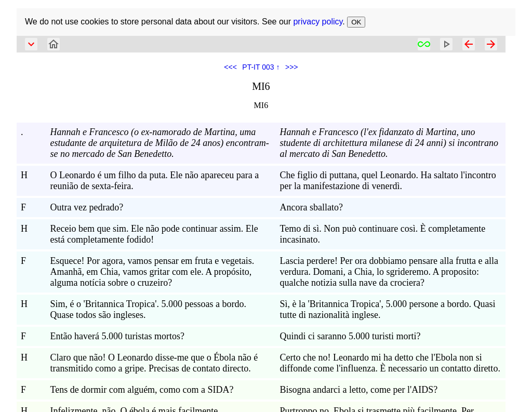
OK (356, 22)
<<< (230, 67)
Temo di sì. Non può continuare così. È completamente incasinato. (383, 234)
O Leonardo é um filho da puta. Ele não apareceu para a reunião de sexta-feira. (154, 181)
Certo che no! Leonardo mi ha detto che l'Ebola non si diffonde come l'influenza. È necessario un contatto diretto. (390, 363)
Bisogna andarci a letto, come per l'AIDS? (359, 390)
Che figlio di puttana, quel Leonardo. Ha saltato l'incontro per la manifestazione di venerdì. (388, 181)
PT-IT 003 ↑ (261, 67)
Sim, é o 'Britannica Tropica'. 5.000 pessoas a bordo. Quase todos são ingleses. (148, 309)
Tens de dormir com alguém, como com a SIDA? (142, 390)
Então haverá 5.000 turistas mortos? (117, 336)
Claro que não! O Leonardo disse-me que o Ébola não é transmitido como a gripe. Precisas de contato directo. (154, 363)
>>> (292, 67)
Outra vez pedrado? (87, 207)
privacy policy (318, 22)
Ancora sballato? (311, 207)
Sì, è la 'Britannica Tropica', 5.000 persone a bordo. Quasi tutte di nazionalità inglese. (388, 309)
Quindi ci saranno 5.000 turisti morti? (350, 336)
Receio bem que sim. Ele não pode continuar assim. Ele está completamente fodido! (154, 234)
